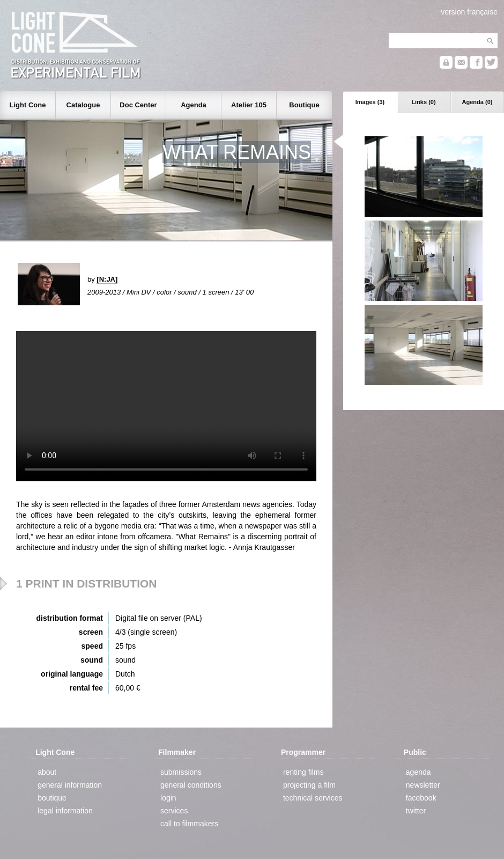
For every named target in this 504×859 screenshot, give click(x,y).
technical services (313, 798)
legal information (65, 811)
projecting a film (309, 785)
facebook (421, 798)
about (47, 772)
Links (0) (423, 102)
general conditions (191, 785)
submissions (181, 772)
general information (70, 785)
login (168, 798)
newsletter (423, 785)
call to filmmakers (189, 824)
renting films (303, 772)
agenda (418, 772)
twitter (416, 811)
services (174, 811)
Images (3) (370, 102)
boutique (52, 798)
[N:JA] (107, 279)
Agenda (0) (477, 102)
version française (469, 12)
